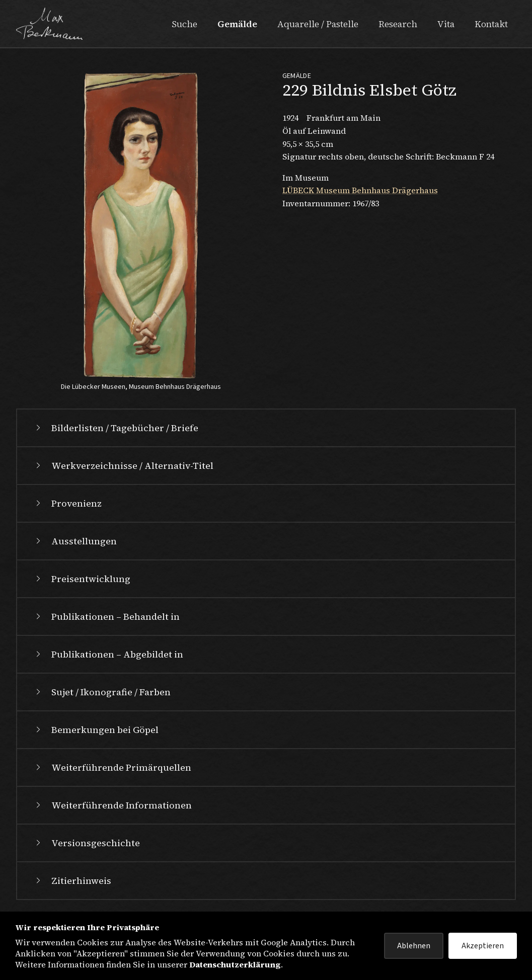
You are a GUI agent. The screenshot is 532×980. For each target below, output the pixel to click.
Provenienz (67, 503)
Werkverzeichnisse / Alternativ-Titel (123, 466)
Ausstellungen (75, 541)
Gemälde (237, 24)
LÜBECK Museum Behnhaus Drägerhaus (360, 190)
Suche (184, 24)
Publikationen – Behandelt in (106, 617)
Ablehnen (414, 946)
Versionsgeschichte (87, 843)
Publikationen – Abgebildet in (108, 654)
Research (398, 24)
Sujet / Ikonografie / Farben (102, 692)
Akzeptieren (483, 946)
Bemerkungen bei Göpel (96, 730)
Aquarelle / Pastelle (318, 24)
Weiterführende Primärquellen (112, 767)
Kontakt (491, 24)
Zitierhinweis (72, 881)
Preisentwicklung (82, 579)
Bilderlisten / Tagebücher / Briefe (116, 428)
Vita (446, 24)
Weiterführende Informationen (112, 805)
